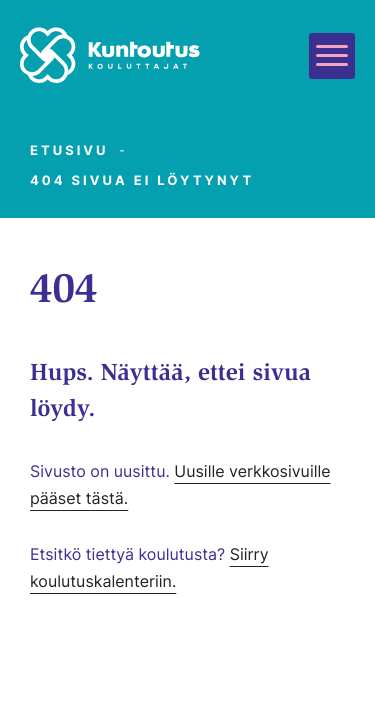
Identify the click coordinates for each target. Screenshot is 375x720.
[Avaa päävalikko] (332, 56)
